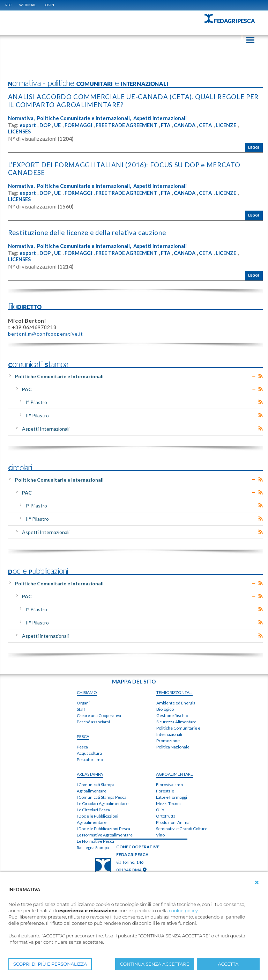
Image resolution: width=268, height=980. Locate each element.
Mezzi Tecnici (169, 802)
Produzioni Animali (174, 821)
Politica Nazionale (173, 746)
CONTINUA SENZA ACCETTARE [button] (155, 964)
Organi (83, 702)
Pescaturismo (90, 759)
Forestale (165, 790)
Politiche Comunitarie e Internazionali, (84, 118)
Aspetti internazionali (45, 635)
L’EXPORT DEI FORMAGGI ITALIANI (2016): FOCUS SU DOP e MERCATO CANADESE (126, 168)
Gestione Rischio (172, 714)
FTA (172, 125)
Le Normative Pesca (95, 840)
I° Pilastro (36, 401)
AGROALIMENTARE (174, 773)
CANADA (193, 125)
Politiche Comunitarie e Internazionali (59, 375)
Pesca (82, 746)
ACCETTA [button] (228, 964)
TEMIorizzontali (174, 691)
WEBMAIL (28, 5)
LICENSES (20, 131)
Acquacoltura (89, 752)
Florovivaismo (169, 784)
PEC (8, 5)
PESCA (83, 736)
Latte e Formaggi (172, 796)
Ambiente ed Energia (176, 702)
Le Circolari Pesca (93, 809)
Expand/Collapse (254, 375)
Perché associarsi (93, 721)
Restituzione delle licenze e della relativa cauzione (89, 232)
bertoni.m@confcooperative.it (46, 333)
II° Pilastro (37, 414)
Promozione (168, 740)
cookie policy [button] (183, 911)
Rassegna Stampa (93, 847)
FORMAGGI (80, 125)
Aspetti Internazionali (161, 118)
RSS (260, 375)
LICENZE (236, 125)
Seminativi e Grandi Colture (182, 828)
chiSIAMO (87, 692)
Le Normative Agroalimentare (105, 834)
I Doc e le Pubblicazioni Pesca (103, 828)
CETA (215, 125)
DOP (45, 125)
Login (49, 5)
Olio (160, 809)
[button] (257, 883)
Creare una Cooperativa (99, 715)
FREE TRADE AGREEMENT (131, 125)
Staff (81, 708)
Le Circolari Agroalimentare (103, 803)
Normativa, (21, 118)
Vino (160, 834)
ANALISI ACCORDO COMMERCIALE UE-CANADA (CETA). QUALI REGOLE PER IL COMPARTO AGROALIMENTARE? (134, 101)
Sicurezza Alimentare (176, 721)
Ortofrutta (166, 815)
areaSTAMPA (90, 773)
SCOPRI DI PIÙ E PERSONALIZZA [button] (50, 964)
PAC (27, 388)
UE (58, 125)
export (28, 125)
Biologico (165, 708)
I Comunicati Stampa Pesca (102, 796)
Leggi (254, 147)
